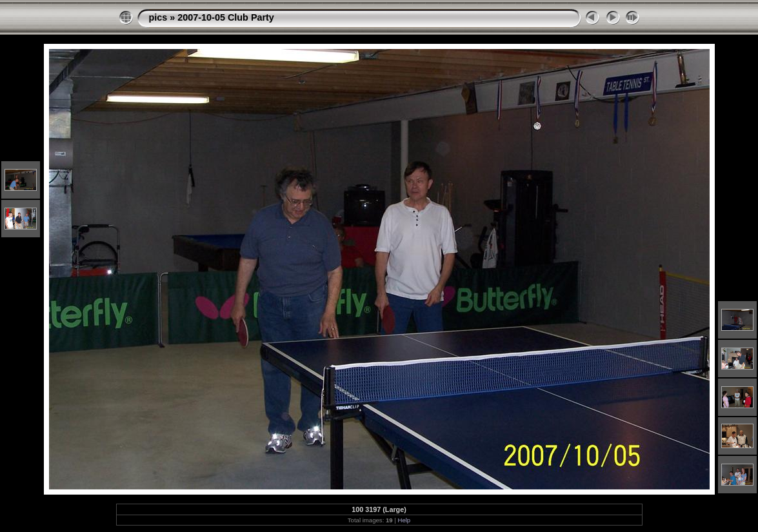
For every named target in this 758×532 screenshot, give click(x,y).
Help (404, 520)
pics (158, 17)
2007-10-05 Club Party (226, 17)
